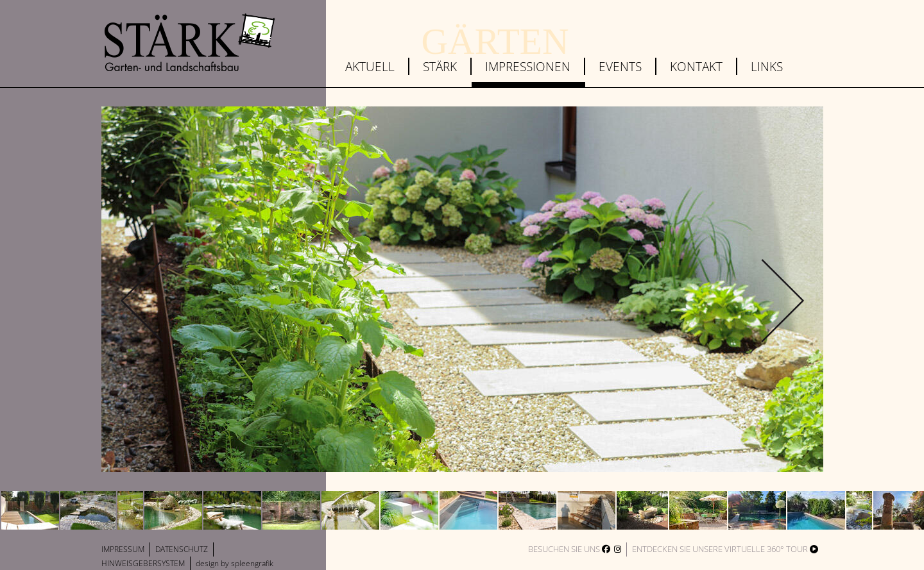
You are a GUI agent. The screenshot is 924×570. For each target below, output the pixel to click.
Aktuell (370, 66)
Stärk (440, 66)
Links (767, 66)
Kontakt (696, 66)
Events (620, 66)
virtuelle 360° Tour (771, 549)
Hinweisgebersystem (143, 563)
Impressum (123, 549)
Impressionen (528, 66)
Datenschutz (182, 549)
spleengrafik (252, 563)
